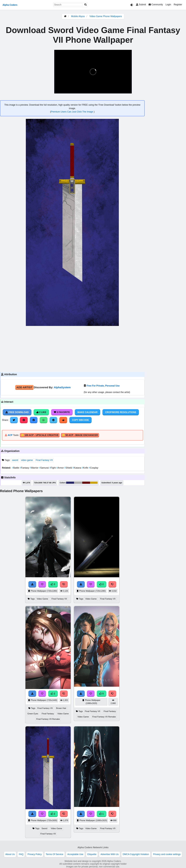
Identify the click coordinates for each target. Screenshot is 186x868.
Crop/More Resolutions (121, 412)
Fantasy (25, 468)
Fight (53, 468)
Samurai (44, 468)
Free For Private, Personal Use (103, 386)
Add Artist (24, 387)
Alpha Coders (10, 5)
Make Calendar (88, 412)
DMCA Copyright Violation (136, 854)
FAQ (21, 854)
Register (178, 5)
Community (156, 5)
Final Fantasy (48, 714)
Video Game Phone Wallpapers (106, 16)
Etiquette (92, 854)
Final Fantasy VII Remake (48, 719)
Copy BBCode (81, 420)
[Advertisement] (72, 349)
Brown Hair (61, 708)
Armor (60, 468)
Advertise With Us (110, 854)
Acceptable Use (75, 854)
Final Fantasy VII (44, 460)
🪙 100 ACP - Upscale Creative (40, 435)
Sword (44, 828)
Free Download (17, 412)
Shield (69, 468)
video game (27, 460)
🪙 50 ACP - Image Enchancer (80, 435)
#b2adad (78, 483)
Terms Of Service (55, 854)
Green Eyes (33, 714)
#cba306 (94, 483)
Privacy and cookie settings (167, 854)
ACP (10, 435)
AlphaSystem (62, 387)
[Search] (86, 5)
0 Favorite (62, 412)
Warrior (34, 468)
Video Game (42, 599)
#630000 (86, 483)
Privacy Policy (35, 854)
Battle (16, 468)
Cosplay (93, 468)
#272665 (70, 483)
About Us (10, 854)
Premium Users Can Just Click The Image (72, 112)
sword (15, 460)
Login (168, 5)
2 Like (41, 412)
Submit (141, 5)
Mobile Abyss (78, 16)
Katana (77, 468)
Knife (85, 468)
